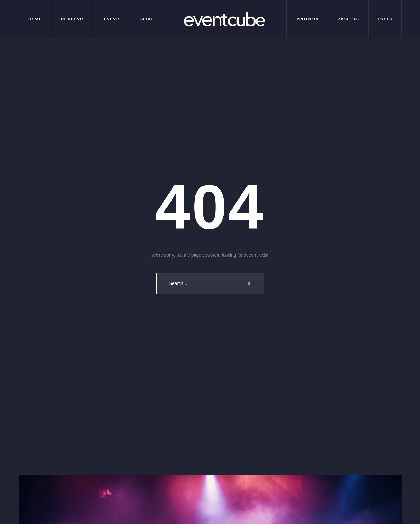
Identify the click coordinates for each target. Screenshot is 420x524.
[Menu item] (35, 19)
